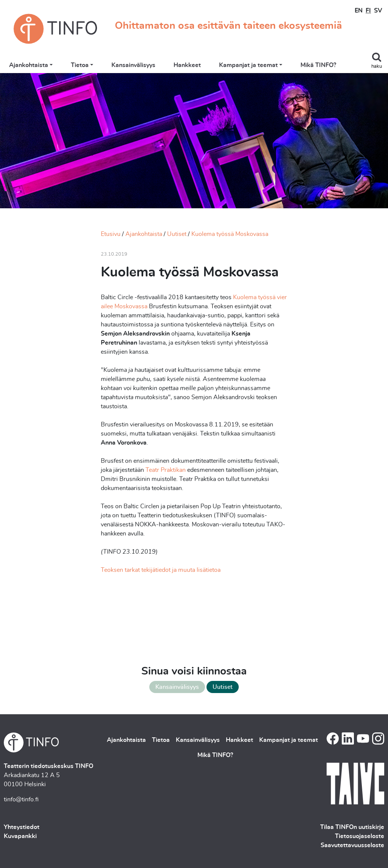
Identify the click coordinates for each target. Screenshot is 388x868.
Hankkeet (187, 65)
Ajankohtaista (29, 65)
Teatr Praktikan (166, 470)
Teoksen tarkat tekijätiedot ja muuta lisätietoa (161, 570)
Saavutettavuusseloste (352, 845)
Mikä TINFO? (318, 65)
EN (359, 11)
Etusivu (111, 234)
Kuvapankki (20, 836)
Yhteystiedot (22, 827)
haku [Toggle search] (377, 66)
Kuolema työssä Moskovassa (230, 234)
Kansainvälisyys (133, 65)
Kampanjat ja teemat (248, 65)
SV (378, 11)
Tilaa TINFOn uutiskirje (352, 827)
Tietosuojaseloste (360, 836)
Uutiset (177, 234)
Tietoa (80, 65)
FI (368, 11)
